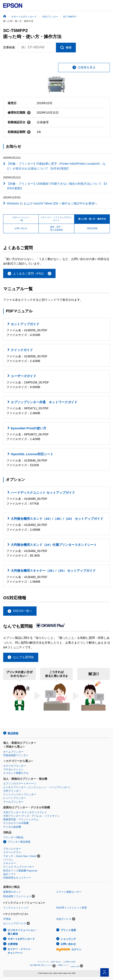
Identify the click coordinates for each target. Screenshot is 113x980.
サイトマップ (43, 962)
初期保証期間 (19, 132)
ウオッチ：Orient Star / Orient (20, 856)
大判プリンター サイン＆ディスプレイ (25, 812)
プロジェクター (12, 849)
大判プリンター (12, 791)
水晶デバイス (64, 919)
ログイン (69, 949)
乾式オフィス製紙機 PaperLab (20, 871)
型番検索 (9, 47)
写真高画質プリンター (16, 755)
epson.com (75, 966)
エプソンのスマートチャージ (20, 784)
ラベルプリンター (13, 802)
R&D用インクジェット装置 (71, 908)
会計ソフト (10, 874)
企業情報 (13, 944)
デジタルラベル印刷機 (16, 823)
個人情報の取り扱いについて (43, 966)
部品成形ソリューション (17, 896)
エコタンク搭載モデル (16, 773)
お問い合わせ (68, 944)
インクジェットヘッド (16, 908)
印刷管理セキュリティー (17, 878)
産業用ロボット (12, 892)
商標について (63, 965)
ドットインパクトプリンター (20, 794)
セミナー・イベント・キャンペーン (20, 951)
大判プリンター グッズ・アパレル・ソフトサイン (31, 816)
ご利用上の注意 (69, 962)
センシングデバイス (15, 923)
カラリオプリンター (15, 766)
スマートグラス (12, 852)
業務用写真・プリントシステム (21, 820)
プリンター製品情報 (19, 842)
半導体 (7, 919)
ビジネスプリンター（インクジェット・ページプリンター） (37, 787)
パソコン (8, 860)
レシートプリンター (15, 798)
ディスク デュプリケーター (19, 867)
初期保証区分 (19, 122)
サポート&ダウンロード (21, 939)
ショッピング (68, 939)
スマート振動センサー (69, 892)
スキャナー (10, 863)
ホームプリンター (13, 752)
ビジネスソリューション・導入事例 (23, 932)
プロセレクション (13, 769)
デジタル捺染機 (12, 827)
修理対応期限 (19, 113)
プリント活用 (68, 930)
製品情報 (13, 733)
